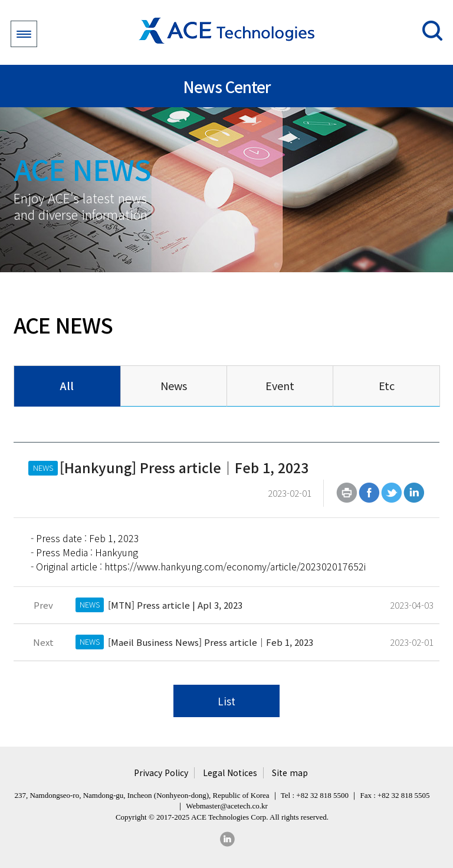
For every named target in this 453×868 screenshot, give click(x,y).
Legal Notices (230, 773)
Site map (290, 773)
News (174, 385)
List (226, 701)
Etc (387, 385)
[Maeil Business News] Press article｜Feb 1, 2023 (211, 642)
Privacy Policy (161, 773)
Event (280, 385)
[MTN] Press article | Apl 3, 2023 (175, 605)
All (67, 385)
